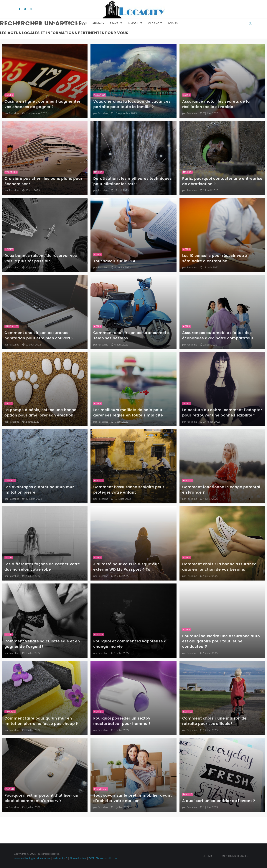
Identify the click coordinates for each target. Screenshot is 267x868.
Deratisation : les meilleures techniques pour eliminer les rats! (132, 181)
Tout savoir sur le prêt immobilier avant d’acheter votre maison (132, 798)
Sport (67, 23)
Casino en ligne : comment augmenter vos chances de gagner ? (42, 104)
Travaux (116, 23)
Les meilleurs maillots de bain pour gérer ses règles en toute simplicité (128, 413)
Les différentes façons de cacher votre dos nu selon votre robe (42, 567)
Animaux (98, 23)
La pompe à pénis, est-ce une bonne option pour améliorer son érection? (41, 413)
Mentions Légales (235, 856)
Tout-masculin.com (107, 858)
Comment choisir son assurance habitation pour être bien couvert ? (39, 335)
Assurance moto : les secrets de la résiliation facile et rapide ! (216, 104)
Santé (9, 403)
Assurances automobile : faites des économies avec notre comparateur (218, 335)
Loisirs (173, 23)
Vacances (155, 23)
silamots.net (44, 858)
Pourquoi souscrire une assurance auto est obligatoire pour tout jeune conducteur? (221, 641)
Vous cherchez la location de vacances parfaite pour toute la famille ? (132, 104)
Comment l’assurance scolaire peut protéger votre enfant (129, 490)
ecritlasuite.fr (60, 858)
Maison (82, 23)
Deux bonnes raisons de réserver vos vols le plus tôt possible (41, 258)
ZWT (91, 858)
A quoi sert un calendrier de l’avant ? (219, 801)
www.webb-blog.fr (24, 858)
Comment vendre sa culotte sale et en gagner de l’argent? (42, 644)
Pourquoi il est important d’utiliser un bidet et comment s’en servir (41, 798)
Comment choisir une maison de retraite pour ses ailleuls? (215, 721)
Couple (52, 23)
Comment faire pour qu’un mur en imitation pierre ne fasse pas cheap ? (41, 721)
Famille (36, 23)
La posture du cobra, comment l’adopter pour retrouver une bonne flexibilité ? (222, 413)
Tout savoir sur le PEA (114, 261)
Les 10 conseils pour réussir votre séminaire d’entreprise (215, 258)
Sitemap (209, 856)
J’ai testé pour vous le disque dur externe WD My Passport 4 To (126, 567)
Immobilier (135, 23)
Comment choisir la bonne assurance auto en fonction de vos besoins (219, 567)
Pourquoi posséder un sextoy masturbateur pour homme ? (122, 721)
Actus (21, 23)
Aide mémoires (78, 858)
